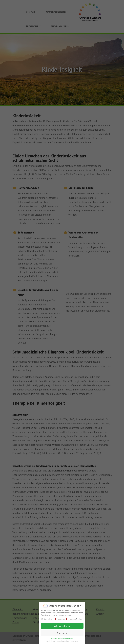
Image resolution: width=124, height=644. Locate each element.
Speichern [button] (62, 634)
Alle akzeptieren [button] (62, 627)
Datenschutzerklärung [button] (63, 642)
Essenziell (46, 620)
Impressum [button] (74, 642)
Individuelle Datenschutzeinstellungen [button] (62, 639)
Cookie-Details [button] (51, 642)
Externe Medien (74, 620)
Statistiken (59, 620)
